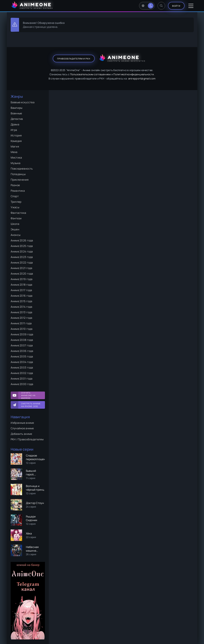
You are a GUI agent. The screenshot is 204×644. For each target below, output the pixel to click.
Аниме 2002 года (22, 373)
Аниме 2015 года (22, 301)
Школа (15, 224)
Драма (15, 124)
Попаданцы (18, 174)
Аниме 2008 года (22, 340)
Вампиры (17, 108)
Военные (16, 113)
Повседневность (22, 169)
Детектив (17, 119)
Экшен (15, 229)
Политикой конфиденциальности (134, 74)
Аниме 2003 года (22, 367)
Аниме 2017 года (21, 290)
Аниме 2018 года (22, 285)
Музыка (16, 163)
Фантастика (18, 213)
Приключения (20, 180)
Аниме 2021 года (22, 268)
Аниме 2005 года (22, 356)
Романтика (18, 191)
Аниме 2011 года (21, 323)
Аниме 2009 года (22, 334)
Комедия (16, 141)
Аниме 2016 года (22, 296)
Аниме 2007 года (22, 345)
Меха (14, 152)
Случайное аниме (22, 428)
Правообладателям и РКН (74, 59)
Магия (15, 146)
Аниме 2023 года (22, 257)
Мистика (16, 157)
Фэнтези (16, 218)
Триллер (16, 202)
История (16, 135)
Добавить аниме (21, 434)
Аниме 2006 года (22, 351)
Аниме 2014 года (22, 307)
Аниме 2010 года (22, 329)
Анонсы (16, 235)
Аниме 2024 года (22, 251)
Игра (14, 130)
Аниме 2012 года (22, 318)
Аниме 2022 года (22, 262)
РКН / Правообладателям (27, 439)
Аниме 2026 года (22, 240)
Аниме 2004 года (22, 362)
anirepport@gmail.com (142, 78)
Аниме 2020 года (22, 274)
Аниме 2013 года (22, 312)
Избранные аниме (22, 423)
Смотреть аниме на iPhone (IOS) (31, 405)
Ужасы (15, 207)
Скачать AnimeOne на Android (28, 395)
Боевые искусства (23, 102)
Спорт (15, 196)
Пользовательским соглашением (90, 74)
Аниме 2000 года (22, 384)
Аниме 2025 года (22, 246)
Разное (15, 185)
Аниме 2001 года (22, 378)
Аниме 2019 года (22, 279)
